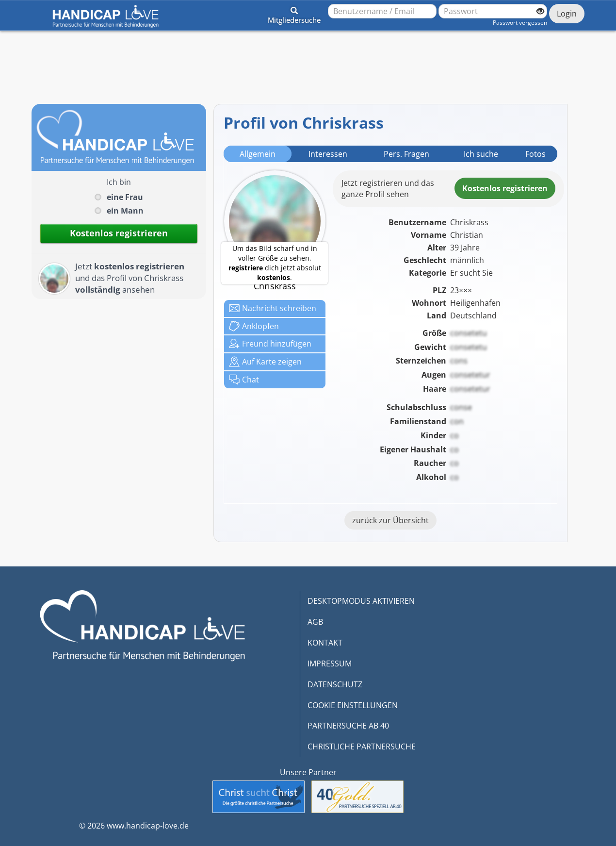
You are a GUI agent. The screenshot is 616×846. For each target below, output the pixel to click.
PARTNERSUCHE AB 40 (348, 726)
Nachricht (273, 308)
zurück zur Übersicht (390, 520)
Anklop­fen (254, 326)
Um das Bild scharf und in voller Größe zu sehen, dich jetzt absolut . (275, 263)
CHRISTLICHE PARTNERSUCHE (362, 746)
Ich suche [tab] (481, 154)
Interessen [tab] (328, 154)
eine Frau (125, 197)
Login (567, 14)
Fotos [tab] (535, 154)
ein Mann (125, 211)
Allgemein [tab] (258, 154)
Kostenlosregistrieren (505, 188)
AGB (315, 622)
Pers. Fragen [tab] (406, 154)
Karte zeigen (265, 362)
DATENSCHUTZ (335, 684)
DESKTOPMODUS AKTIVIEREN (361, 601)
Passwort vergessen (520, 23)
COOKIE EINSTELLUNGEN (353, 705)
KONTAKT (325, 643)
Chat (244, 380)
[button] (294, 14)
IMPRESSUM (330, 664)
